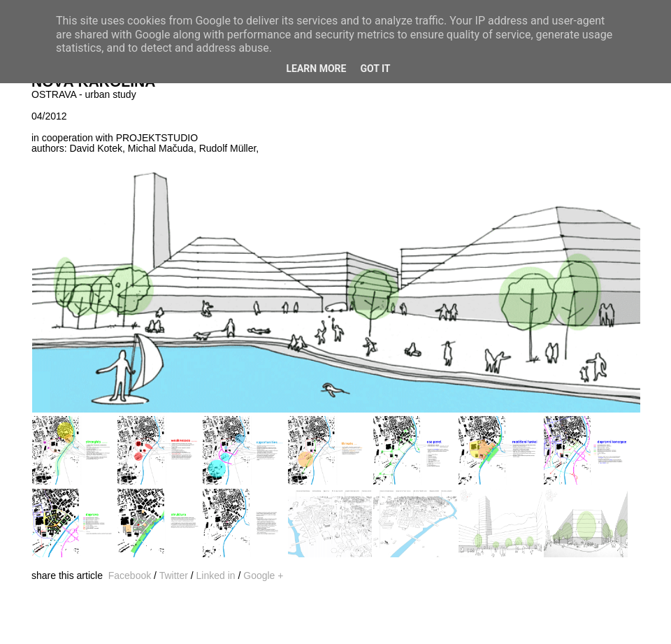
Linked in (216, 575)
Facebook (130, 575)
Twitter (174, 575)
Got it (375, 69)
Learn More (316, 69)
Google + (263, 575)
